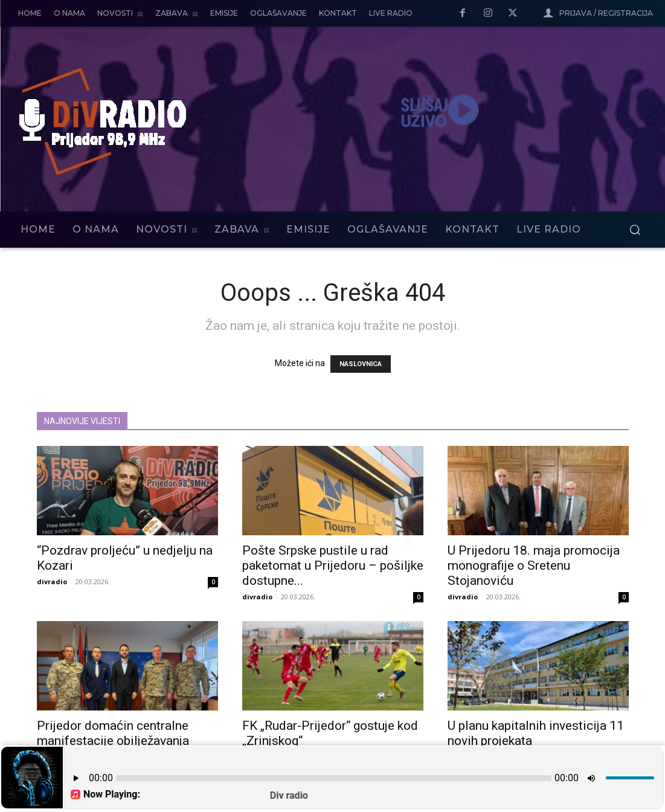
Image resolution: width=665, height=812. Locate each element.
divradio (52, 582)
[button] (635, 230)
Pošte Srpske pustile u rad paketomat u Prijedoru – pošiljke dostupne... (333, 565)
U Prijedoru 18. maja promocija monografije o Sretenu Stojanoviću (534, 565)
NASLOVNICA (361, 364)
